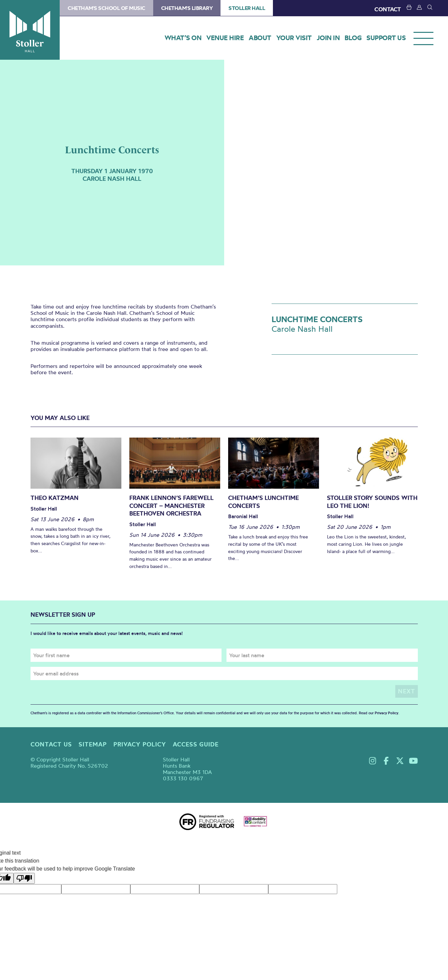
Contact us (51, 744)
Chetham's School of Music (106, 8)
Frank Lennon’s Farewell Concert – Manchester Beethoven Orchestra (171, 506)
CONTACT (388, 9)
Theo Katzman (55, 498)
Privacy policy (140, 744)
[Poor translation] (24, 878)
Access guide (196, 744)
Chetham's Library (187, 8)
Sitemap (93, 744)
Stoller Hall (30, 30)
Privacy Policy (386, 713)
